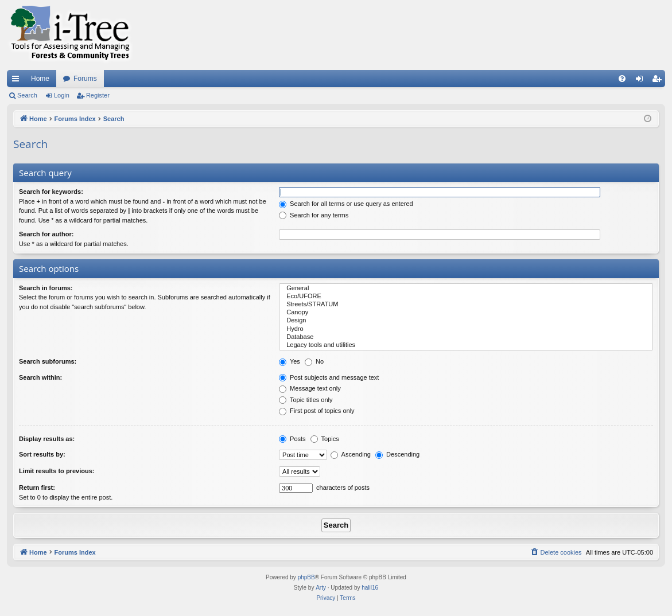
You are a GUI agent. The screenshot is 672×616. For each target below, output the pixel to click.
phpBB (306, 577)
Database (466, 337)
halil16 (370, 588)
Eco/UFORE (466, 297)
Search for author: (46, 234)
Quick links (18, 81)
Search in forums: (46, 288)
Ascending (351, 454)
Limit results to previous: (57, 471)
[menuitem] (622, 79)
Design (466, 321)
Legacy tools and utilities (466, 345)
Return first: (37, 488)
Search (27, 95)
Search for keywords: (51, 192)
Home (40, 79)
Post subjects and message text (329, 377)
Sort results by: (42, 454)
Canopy (466, 313)
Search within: (40, 377)
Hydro (466, 329)
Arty (321, 588)
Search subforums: (48, 361)
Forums (85, 79)
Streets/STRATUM (466, 305)
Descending (397, 454)
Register (98, 95)
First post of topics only (317, 411)
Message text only (310, 388)
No (314, 361)
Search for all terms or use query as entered (346, 204)
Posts (292, 439)
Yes (290, 361)
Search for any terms (314, 215)
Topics (325, 439)
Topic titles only (306, 400)
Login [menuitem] (642, 81)
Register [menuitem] (659, 81)
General (466, 288)
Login (62, 95)
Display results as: (47, 439)
